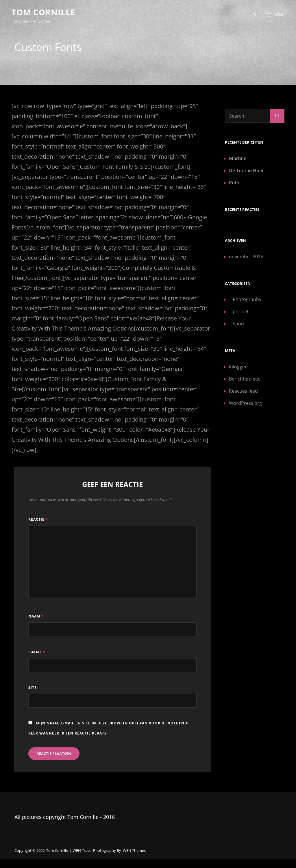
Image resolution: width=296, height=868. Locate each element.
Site (33, 688)
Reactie (38, 520)
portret (241, 312)
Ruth (234, 183)
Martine (238, 159)
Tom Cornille (44, 12)
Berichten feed (245, 379)
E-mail (37, 653)
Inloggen (238, 367)
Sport (239, 324)
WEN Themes (134, 851)
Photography (247, 300)
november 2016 (246, 257)
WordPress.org (245, 404)
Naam (36, 617)
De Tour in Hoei (246, 171)
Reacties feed (243, 392)
